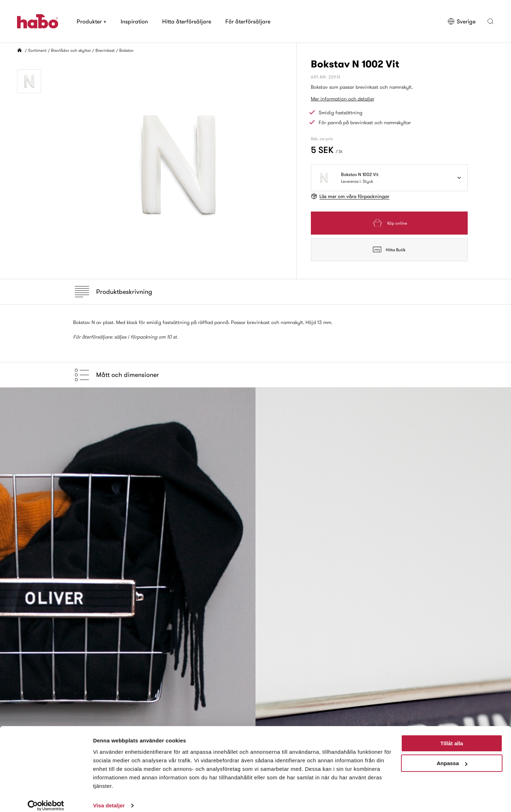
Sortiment (37, 50)
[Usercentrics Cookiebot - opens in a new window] (46, 798)
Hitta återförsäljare (187, 21)
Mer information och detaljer (343, 99)
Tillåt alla (452, 736)
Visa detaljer (109, 798)
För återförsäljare (248, 21)
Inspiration (134, 21)
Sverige (461, 21)
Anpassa (452, 756)
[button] (490, 21)
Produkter (92, 21)
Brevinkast (105, 50)
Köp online (389, 223)
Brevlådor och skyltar (71, 50)
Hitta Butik (389, 249)
